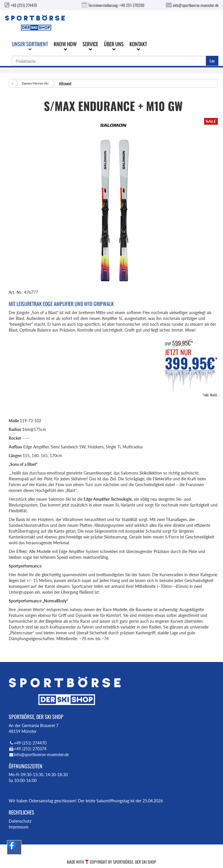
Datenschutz (20, 821)
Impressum (19, 827)
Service (90, 45)
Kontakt (138, 45)
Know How (65, 45)
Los (212, 61)
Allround (65, 83)
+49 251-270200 (132, 5)
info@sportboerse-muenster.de (192, 5)
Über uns (114, 45)
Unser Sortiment (30, 45)
